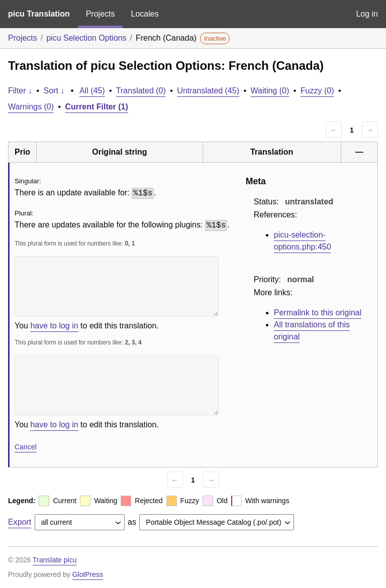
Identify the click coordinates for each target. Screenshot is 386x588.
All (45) (92, 91)
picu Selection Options (86, 38)
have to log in (54, 326)
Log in (367, 14)
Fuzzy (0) (317, 91)
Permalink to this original (318, 313)
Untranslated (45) (208, 91)
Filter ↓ (20, 91)
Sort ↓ (54, 91)
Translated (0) (141, 91)
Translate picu (55, 560)
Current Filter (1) (97, 107)
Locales (144, 14)
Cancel (26, 447)
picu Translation (39, 14)
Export (20, 522)
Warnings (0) (31, 107)
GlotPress (88, 574)
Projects (101, 14)
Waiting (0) (270, 91)
